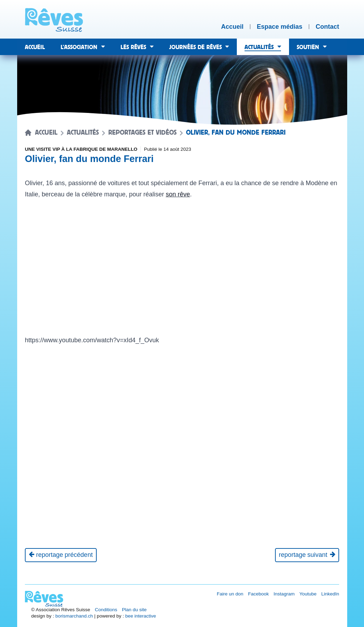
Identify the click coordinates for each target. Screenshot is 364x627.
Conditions (106, 610)
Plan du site (134, 610)
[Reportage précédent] (61, 555)
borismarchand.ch (74, 616)
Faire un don (230, 594)
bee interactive (140, 616)
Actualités (83, 133)
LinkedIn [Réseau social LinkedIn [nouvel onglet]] (330, 594)
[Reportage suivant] (307, 555)
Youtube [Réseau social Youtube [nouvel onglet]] (308, 594)
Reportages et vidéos (142, 133)
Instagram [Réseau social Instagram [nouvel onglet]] (284, 594)
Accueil (46, 133)
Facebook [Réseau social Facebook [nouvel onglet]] (258, 594)
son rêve (178, 194)
